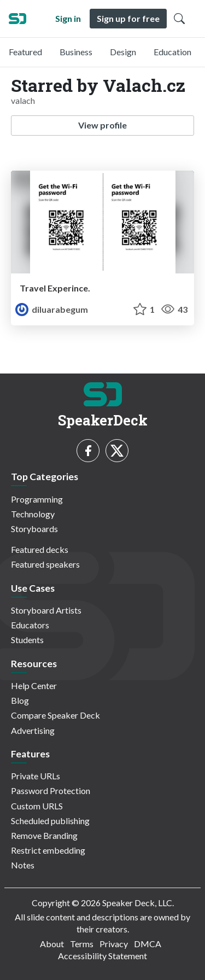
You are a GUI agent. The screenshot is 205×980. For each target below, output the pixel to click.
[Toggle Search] (179, 19)
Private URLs (36, 776)
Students (27, 640)
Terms (82, 944)
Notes (23, 865)
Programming (37, 499)
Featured (25, 52)
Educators (30, 625)
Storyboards (34, 529)
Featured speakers (45, 564)
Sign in (68, 18)
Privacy (114, 944)
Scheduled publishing (50, 821)
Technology (33, 514)
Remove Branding (44, 835)
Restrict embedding (48, 850)
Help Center (34, 686)
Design (123, 52)
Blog (20, 700)
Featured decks (40, 549)
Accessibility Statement (102, 956)
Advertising (33, 730)
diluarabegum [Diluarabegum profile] (52, 309)
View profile (102, 125)
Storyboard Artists (46, 610)
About (52, 944)
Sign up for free (128, 18)
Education (172, 52)
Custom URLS (37, 806)
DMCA (148, 944)
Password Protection (51, 791)
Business (76, 52)
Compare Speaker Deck (55, 715)
